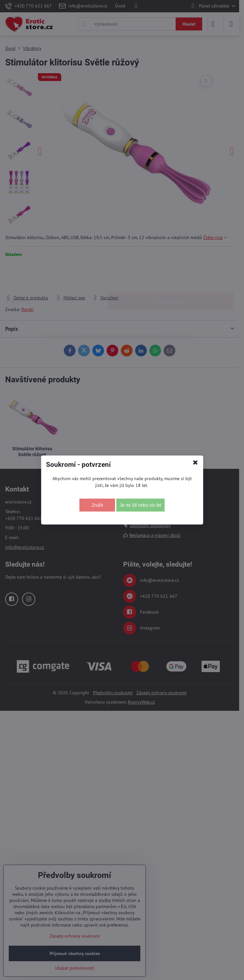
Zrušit (97, 505)
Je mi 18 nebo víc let (140, 505)
